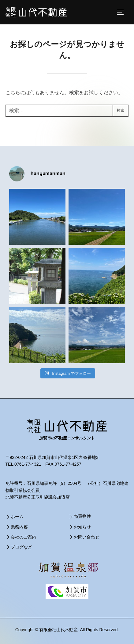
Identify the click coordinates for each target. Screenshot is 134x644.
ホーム (17, 517)
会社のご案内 (24, 537)
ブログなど (21, 547)
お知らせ (82, 527)
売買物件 (82, 516)
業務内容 (19, 527)
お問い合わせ (87, 537)
